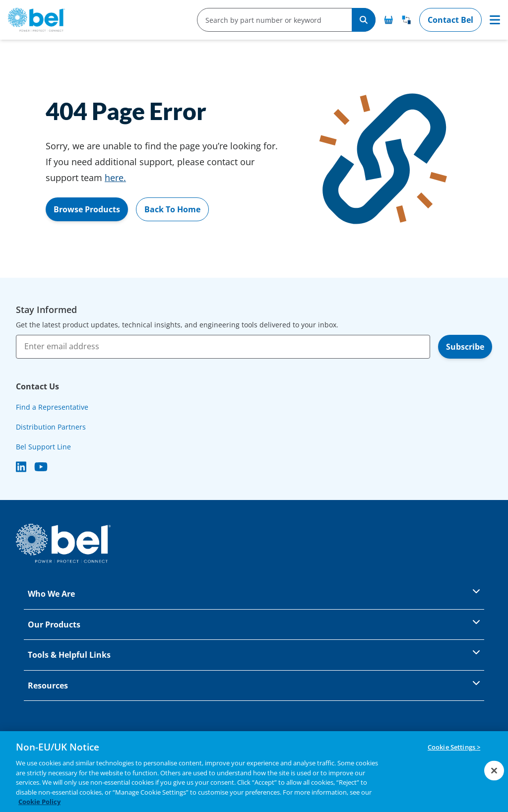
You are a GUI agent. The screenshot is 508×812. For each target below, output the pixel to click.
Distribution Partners (51, 427)
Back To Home (172, 209)
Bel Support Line (43, 447)
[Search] (364, 20)
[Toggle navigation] (495, 20)
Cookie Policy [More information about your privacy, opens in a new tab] (39, 802)
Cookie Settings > (454, 748)
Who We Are (254, 593)
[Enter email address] (223, 347)
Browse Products (87, 209)
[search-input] (271, 20)
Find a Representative (52, 407)
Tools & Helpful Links (254, 654)
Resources (254, 685)
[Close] (494, 770)
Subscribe (465, 347)
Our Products (254, 624)
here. (115, 178)
